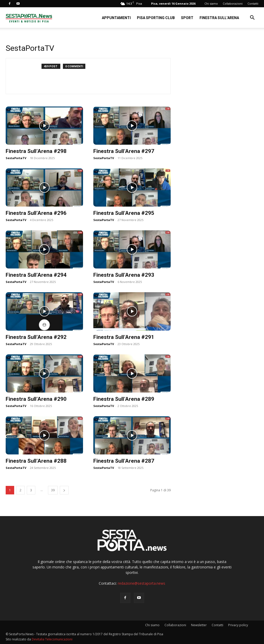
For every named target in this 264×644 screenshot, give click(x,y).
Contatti (253, 3)
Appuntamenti (116, 18)
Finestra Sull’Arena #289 (124, 399)
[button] (252, 18)
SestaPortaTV (16, 158)
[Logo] (29, 18)
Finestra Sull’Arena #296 (36, 213)
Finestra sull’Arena (219, 18)
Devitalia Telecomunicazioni (52, 639)
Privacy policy (238, 625)
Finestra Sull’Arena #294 (36, 275)
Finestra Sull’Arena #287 (124, 461)
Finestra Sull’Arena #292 (36, 337)
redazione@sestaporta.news (142, 583)
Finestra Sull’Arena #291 (124, 337)
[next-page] (64, 490)
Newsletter (199, 625)
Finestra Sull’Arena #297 (124, 151)
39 (53, 490)
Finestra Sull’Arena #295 (124, 213)
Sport (187, 18)
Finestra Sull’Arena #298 (36, 151)
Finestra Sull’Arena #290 (36, 399)
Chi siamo (211, 3)
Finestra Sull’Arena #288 (36, 461)
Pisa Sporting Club (156, 18)
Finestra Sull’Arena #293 (124, 275)
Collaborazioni (233, 3)
